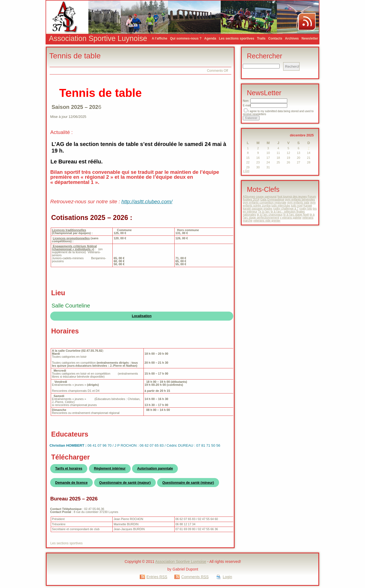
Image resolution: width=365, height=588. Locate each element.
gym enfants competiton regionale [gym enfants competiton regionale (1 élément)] (265, 202)
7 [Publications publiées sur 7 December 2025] (309, 148)
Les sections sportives (237, 38)
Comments (195, 577)
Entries (157, 577)
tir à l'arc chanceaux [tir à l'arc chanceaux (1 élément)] (270, 214)
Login (227, 577)
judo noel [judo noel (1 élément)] (297, 205)
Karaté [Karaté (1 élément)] (308, 205)
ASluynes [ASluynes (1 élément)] (249, 196)
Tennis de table (75, 56)
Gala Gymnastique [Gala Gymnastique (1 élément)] (272, 199)
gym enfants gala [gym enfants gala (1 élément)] (298, 202)
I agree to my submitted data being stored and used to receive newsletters (278, 113)
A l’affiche (159, 38)
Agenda (210, 38)
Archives (292, 38)
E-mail (247, 105)
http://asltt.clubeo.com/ (147, 202)
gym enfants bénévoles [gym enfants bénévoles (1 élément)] (300, 199)
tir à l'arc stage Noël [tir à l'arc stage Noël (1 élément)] (296, 214)
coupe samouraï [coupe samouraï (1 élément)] (266, 196)
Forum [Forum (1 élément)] (312, 196)
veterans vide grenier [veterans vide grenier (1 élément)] (267, 220)
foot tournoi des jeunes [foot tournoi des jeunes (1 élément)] (292, 196)
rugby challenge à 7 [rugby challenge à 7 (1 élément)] (286, 208)
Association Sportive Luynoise (98, 38)
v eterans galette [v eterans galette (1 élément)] (291, 217)
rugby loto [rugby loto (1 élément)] (306, 208)
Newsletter (310, 38)
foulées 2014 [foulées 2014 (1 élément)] (251, 199)
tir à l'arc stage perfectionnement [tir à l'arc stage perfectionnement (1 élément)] (279, 216)
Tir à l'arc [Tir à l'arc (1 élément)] (264, 211)
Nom (246, 101)
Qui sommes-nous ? (186, 38)
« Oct (246, 171)
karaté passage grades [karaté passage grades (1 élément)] (258, 208)
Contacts (275, 38)
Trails (261, 38)
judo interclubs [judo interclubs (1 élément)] (281, 205)
